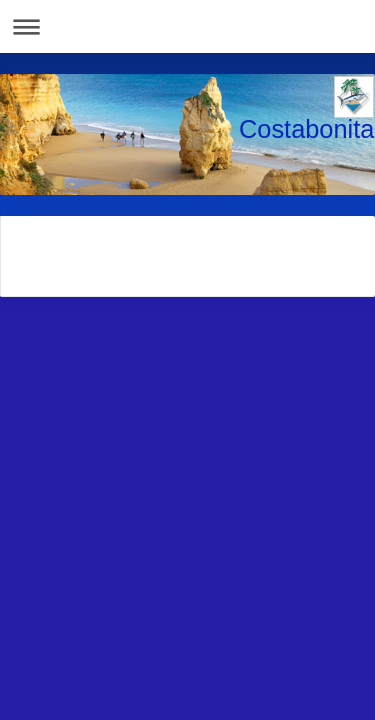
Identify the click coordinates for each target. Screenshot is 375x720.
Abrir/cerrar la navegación (187, 26)
